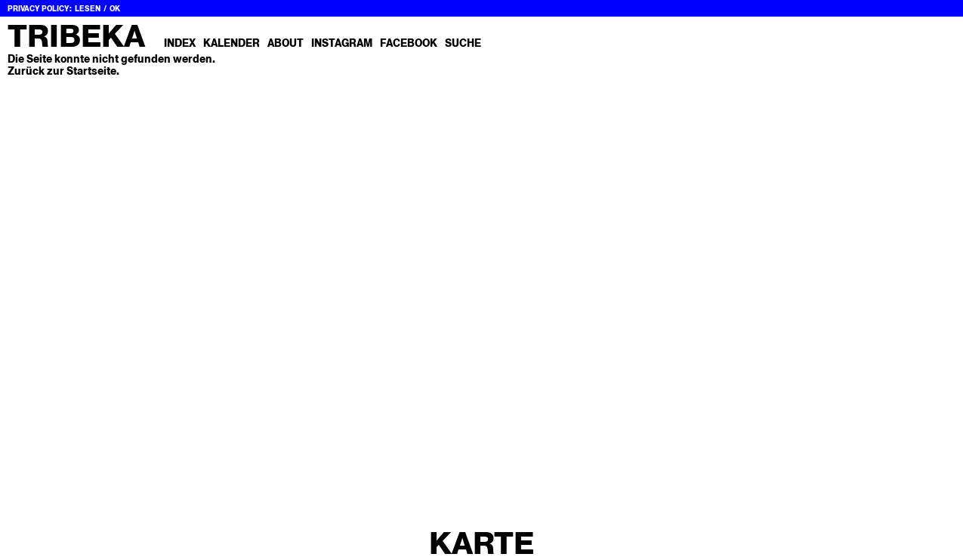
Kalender (231, 43)
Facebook (409, 43)
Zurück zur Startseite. (63, 71)
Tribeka (76, 36)
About (286, 43)
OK (115, 9)
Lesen (88, 9)
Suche (463, 43)
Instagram (342, 43)
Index (180, 43)
